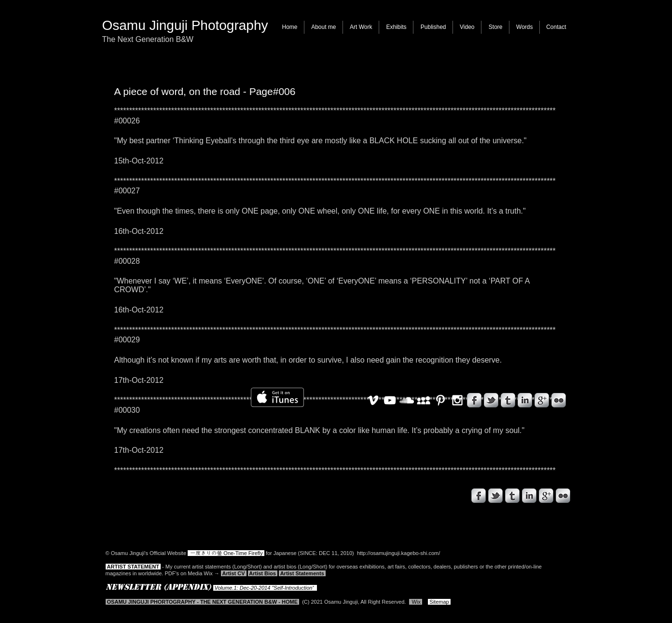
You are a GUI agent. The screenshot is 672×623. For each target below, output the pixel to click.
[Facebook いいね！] (161, 498)
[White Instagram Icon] (457, 400)
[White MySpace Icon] (424, 400)
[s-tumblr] (512, 496)
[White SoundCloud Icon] (407, 400)
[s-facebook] (479, 496)
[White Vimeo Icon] (373, 400)
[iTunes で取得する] (277, 397)
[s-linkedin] (529, 496)
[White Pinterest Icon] (440, 400)
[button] (361, 27)
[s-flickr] (563, 496)
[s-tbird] (495, 496)
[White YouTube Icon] (390, 400)
